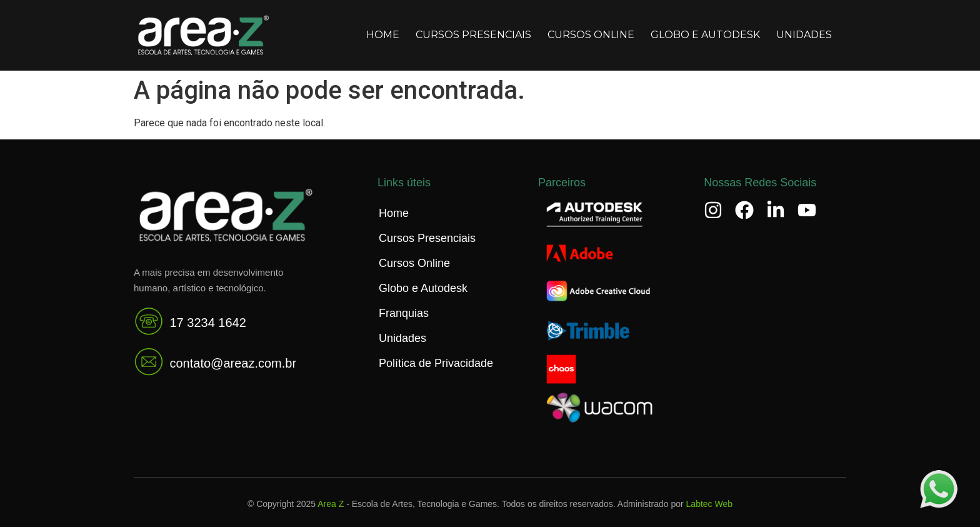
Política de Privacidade (436, 363)
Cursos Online (591, 35)
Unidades (804, 35)
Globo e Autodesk (705, 35)
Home (383, 35)
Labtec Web (709, 504)
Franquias (404, 313)
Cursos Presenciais (473, 35)
